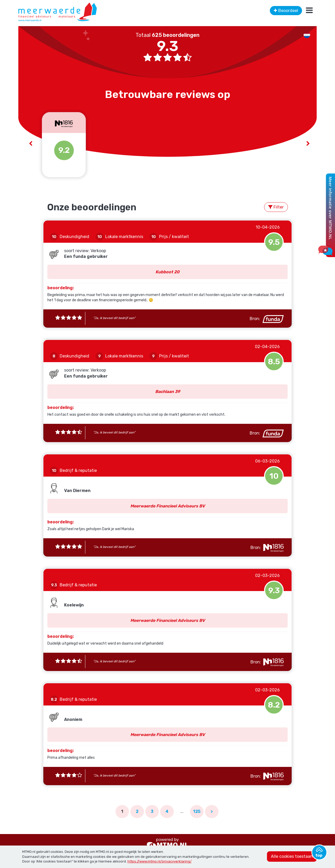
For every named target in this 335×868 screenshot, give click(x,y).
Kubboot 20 (167, 272)
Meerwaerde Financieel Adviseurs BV (168, 506)
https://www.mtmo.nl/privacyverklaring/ (160, 861)
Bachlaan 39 (168, 392)
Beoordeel (286, 11)
